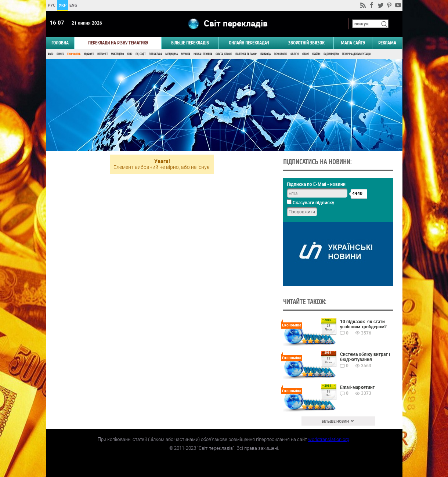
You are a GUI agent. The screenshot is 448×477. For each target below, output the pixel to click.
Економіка (74, 54)
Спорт (306, 54)
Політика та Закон (246, 54)
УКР (62, 5)
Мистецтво (117, 54)
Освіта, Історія (224, 54)
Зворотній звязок (306, 43)
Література (155, 54)
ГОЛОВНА (60, 43)
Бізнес (60, 54)
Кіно (130, 54)
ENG (73, 5)
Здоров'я (89, 54)
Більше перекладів (190, 43)
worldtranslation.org (329, 439)
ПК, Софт (140, 54)
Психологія (281, 54)
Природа (265, 54)
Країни (316, 54)
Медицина (171, 54)
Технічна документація (356, 54)
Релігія (295, 54)
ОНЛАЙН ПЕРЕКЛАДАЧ (249, 43)
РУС (51, 5)
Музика (186, 54)
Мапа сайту (353, 43)
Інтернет (102, 54)
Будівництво (331, 54)
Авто (50, 54)
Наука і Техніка (203, 54)
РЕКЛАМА (387, 43)
